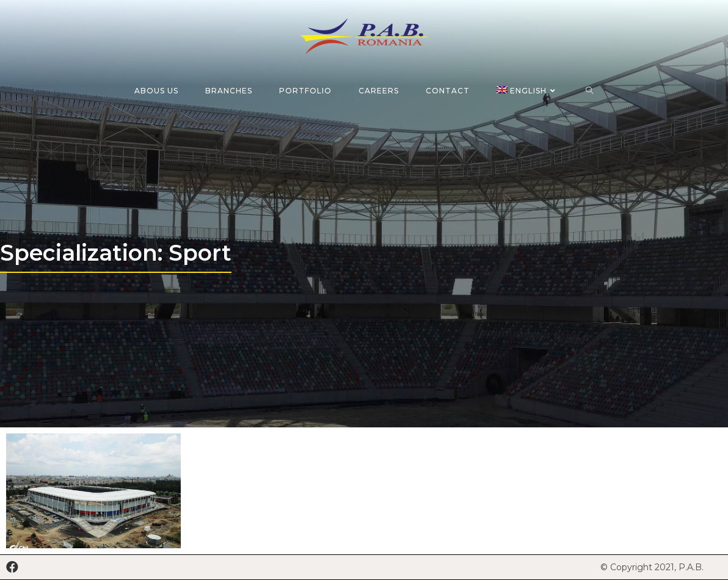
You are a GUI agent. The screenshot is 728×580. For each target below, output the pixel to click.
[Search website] (590, 91)
